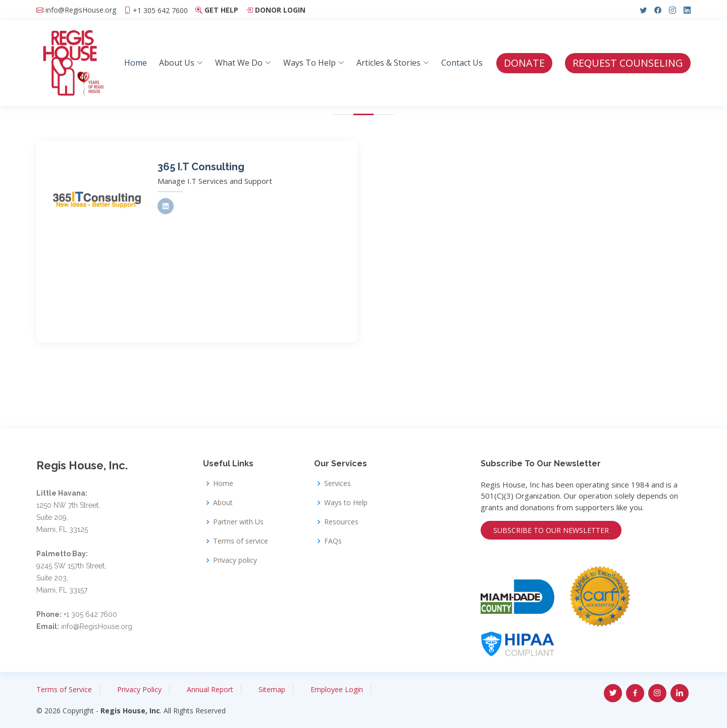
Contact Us (462, 63)
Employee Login (337, 689)
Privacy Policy (139, 689)
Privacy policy (235, 560)
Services (337, 483)
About (223, 503)
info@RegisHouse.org (81, 10)
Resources (341, 522)
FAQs (333, 541)
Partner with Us (238, 522)
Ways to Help (346, 503)
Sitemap (272, 689)
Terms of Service (64, 689)
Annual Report (210, 689)
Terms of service (241, 541)
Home (136, 63)
